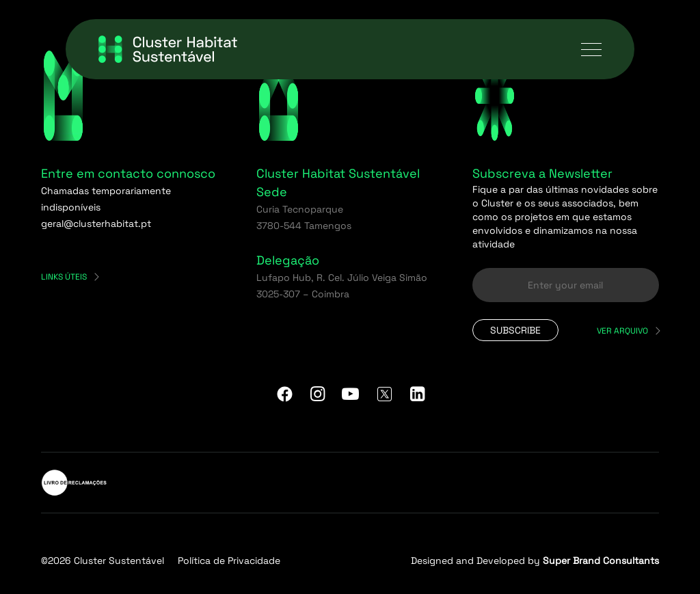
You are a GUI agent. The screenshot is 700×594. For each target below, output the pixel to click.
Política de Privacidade (229, 561)
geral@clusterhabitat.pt (96, 224)
